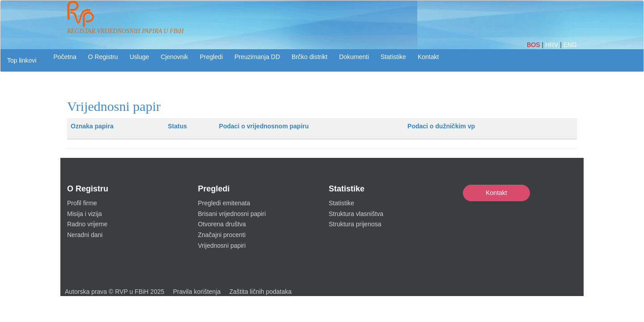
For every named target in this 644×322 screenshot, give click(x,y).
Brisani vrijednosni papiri (232, 214)
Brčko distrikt (309, 57)
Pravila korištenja (197, 292)
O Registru (103, 57)
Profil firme (82, 203)
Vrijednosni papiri (222, 246)
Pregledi (211, 57)
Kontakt (496, 193)
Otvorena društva (222, 224)
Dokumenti (354, 57)
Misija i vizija (85, 214)
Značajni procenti (222, 235)
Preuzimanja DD (257, 57)
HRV (553, 45)
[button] (24, 60)
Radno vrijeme (87, 224)
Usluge (140, 57)
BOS (534, 45)
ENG (570, 45)
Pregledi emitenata (224, 203)
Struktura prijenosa (355, 224)
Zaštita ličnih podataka (261, 292)
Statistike (393, 57)
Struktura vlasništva (356, 214)
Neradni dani (85, 235)
